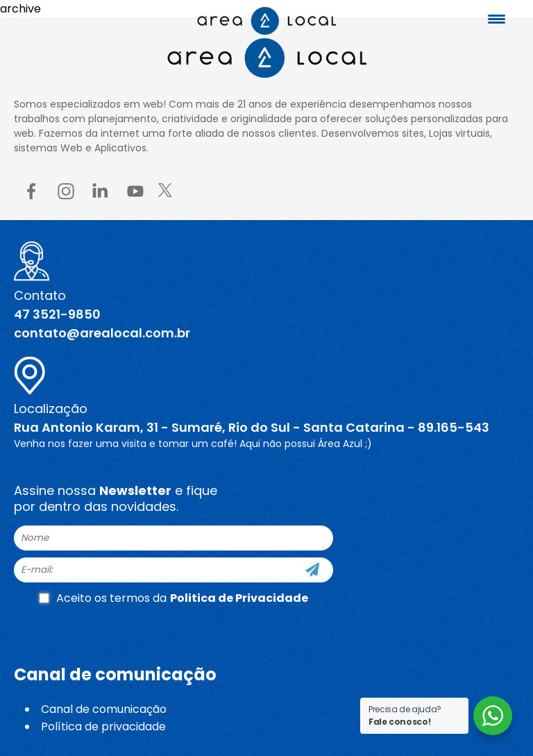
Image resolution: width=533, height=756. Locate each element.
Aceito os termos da (174, 598)
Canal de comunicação (104, 709)
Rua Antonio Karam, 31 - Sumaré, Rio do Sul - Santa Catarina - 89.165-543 (252, 427)
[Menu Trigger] (497, 19)
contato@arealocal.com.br (102, 333)
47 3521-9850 (57, 314)
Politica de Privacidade (239, 598)
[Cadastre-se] (312, 570)
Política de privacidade (103, 726)
